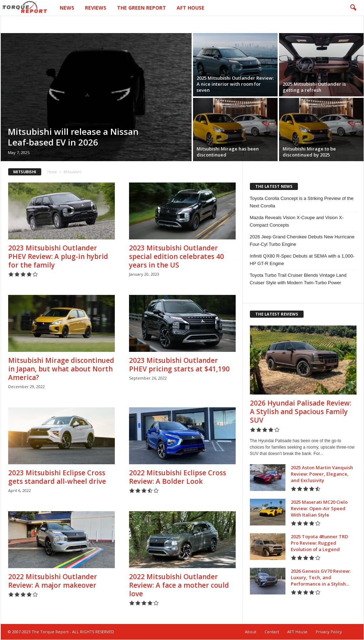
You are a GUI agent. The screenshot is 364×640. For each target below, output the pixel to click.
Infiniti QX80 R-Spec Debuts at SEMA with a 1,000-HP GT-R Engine (302, 260)
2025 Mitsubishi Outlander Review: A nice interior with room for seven (235, 84)
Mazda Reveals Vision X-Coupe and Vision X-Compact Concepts (297, 221)
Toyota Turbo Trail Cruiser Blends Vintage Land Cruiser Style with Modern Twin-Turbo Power (298, 279)
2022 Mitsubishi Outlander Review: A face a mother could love (179, 585)
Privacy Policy (329, 632)
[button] (353, 8)
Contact (272, 632)
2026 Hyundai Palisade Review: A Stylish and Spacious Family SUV (301, 412)
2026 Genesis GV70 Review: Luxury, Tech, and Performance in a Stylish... (321, 577)
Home (52, 172)
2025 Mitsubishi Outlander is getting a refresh (314, 87)
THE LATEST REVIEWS (277, 314)
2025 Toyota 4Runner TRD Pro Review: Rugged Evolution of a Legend (319, 543)
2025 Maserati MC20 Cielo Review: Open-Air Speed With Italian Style (319, 508)
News (67, 8)
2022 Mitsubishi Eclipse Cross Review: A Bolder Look (178, 477)
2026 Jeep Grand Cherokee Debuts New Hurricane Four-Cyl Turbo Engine (302, 240)
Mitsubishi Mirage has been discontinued (228, 152)
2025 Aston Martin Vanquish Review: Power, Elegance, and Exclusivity (322, 474)
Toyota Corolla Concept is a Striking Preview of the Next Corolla (302, 202)
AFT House (191, 8)
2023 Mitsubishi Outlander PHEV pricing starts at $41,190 (179, 365)
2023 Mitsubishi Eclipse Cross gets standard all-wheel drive (57, 477)
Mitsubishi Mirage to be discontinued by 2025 (309, 152)
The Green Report (141, 8)
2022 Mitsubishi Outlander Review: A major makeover (53, 581)
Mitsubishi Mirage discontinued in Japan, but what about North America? (61, 369)
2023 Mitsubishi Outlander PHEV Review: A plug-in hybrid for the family (58, 256)
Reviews (96, 8)
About (251, 632)
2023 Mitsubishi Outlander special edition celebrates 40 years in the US (176, 256)
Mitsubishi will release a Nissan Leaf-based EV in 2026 (73, 137)
